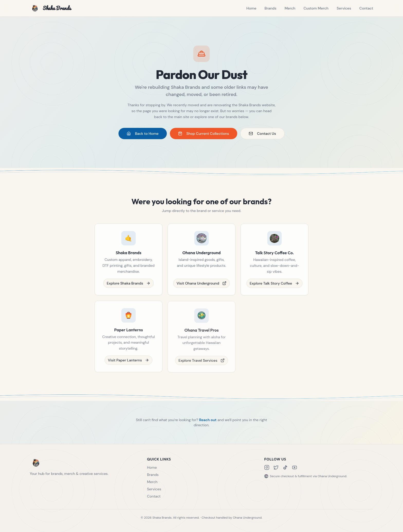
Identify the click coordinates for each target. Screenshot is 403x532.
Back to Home (143, 134)
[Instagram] (267, 467)
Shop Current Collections (204, 134)
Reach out (208, 423)
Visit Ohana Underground (201, 287)
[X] (276, 467)
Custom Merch (316, 8)
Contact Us (262, 134)
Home (251, 8)
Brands (270, 8)
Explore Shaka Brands (129, 286)
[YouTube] (295, 467)
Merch (290, 8)
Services (344, 8)
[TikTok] (285, 467)
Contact (366, 8)
